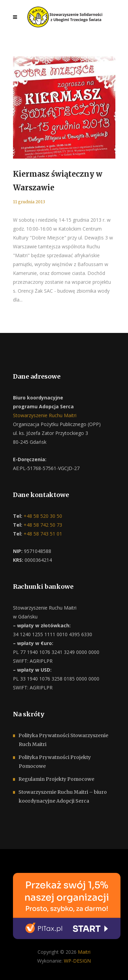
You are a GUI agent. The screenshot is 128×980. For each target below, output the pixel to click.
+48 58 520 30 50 (42, 516)
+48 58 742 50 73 (42, 525)
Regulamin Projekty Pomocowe (56, 779)
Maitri (84, 952)
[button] (14, 966)
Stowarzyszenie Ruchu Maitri (45, 415)
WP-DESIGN (77, 961)
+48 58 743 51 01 (42, 534)
